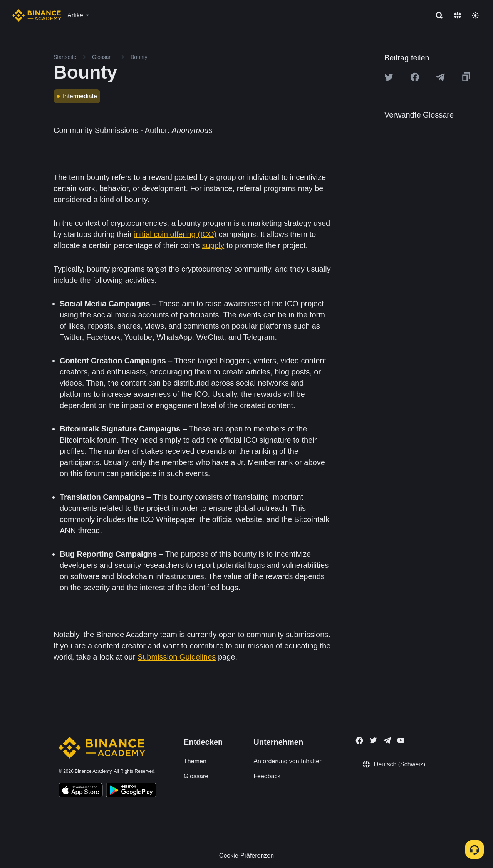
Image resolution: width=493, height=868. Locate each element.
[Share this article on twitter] (389, 77)
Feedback (267, 776)
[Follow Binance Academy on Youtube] (401, 740)
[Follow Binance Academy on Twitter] (373, 740)
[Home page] (37, 15)
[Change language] (458, 15)
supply (213, 245)
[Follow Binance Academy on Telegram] (387, 740)
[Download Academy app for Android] (131, 791)
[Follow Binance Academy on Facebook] (359, 740)
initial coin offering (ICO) (175, 234)
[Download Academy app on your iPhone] (81, 791)
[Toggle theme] (475, 15)
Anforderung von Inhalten (288, 761)
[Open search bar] (437, 15)
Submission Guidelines (177, 657)
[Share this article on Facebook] (415, 77)
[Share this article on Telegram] (440, 77)
